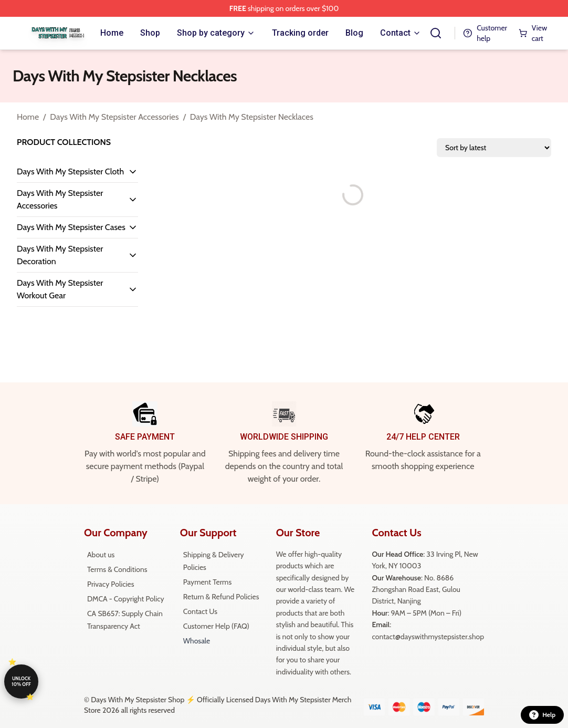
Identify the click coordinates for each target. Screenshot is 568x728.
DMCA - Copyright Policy (126, 599)
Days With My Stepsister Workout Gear (60, 289)
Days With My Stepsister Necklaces (252, 117)
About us (101, 555)
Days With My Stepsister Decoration (60, 255)
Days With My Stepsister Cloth (70, 171)
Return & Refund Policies (221, 597)
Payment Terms (207, 582)
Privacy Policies (111, 584)
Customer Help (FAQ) (216, 626)
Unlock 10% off (21, 681)
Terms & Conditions (117, 569)
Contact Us (200, 611)
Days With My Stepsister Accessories (114, 117)
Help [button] (542, 715)
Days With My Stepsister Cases (71, 227)
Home (28, 117)
